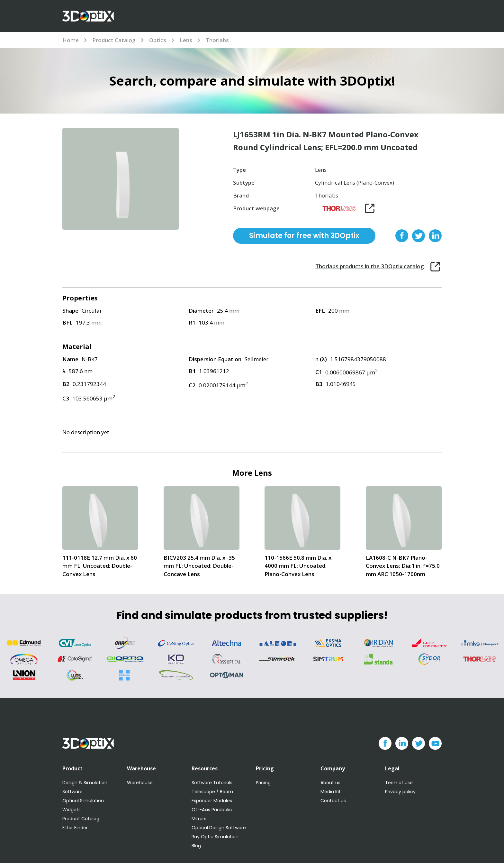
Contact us (333, 801)
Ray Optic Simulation (215, 837)
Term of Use (399, 783)
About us (330, 783)
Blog (196, 846)
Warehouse (140, 783)
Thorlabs (217, 40)
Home (71, 40)
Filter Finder (75, 828)
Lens (186, 40)
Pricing (263, 783)
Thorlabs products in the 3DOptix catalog (370, 266)
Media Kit (331, 792)
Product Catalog (114, 40)
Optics (158, 40)
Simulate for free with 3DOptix (304, 236)
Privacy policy (400, 792)
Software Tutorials (212, 783)
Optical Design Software (219, 828)
